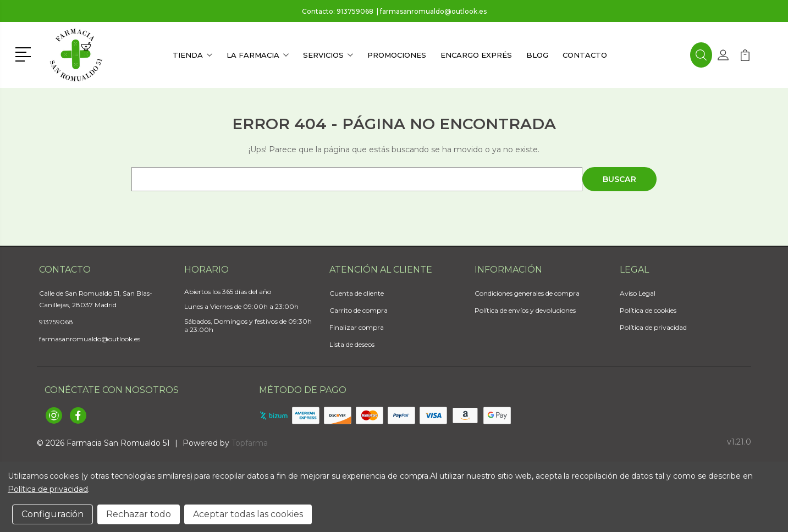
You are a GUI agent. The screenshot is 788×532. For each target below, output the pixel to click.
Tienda (192, 55)
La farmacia (258, 55)
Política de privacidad (653, 327)
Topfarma (250, 443)
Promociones (397, 55)
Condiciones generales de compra (527, 293)
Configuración (53, 514)
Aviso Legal (638, 293)
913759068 (355, 11)
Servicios (328, 55)
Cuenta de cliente (357, 293)
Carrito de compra (359, 310)
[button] (25, 53)
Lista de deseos (352, 344)
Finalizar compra (357, 327)
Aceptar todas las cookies (248, 514)
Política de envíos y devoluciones (525, 310)
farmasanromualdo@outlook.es (433, 11)
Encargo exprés (476, 55)
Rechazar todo (139, 514)
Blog (537, 55)
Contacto (585, 55)
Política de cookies (648, 310)
